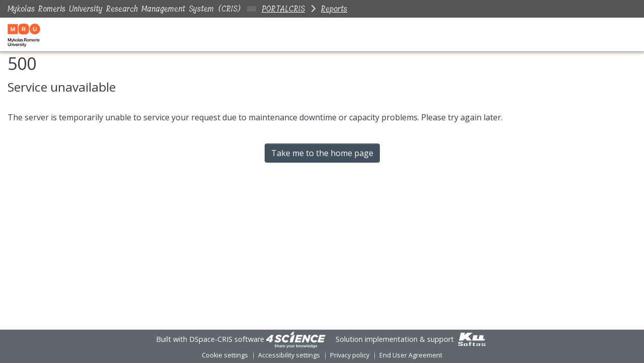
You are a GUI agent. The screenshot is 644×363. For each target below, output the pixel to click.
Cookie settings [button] (225, 355)
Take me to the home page (322, 153)
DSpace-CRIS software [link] (227, 339)
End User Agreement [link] (411, 355)
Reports (334, 9)
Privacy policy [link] (350, 355)
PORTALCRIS (283, 9)
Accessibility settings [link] (289, 355)
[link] (296, 339)
